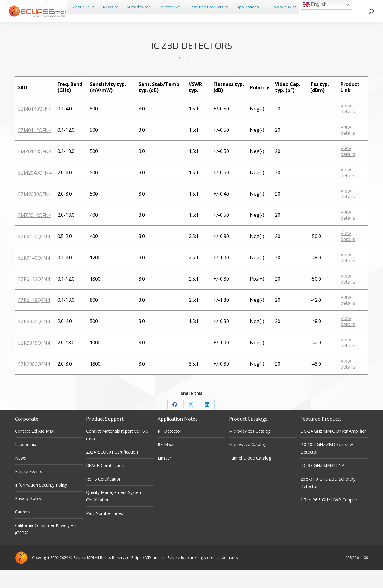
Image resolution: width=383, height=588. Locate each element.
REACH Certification (105, 484)
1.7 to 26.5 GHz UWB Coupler (329, 518)
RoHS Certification (104, 497)
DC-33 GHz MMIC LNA (322, 484)
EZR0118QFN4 (34, 319)
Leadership (26, 463)
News (20, 476)
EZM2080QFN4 (35, 212)
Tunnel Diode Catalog (250, 476)
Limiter (164, 476)
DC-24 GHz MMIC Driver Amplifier (333, 449)
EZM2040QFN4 (35, 191)
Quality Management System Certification (114, 514)
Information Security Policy (41, 503)
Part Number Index (105, 532)
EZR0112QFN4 (34, 297)
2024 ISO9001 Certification (112, 470)
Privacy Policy (28, 517)
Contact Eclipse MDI (35, 449)
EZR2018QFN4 (34, 361)
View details (348, 127)
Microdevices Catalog (250, 449)
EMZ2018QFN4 (35, 234)
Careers (22, 530)
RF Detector (170, 449)
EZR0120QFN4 (34, 255)
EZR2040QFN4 (34, 340)
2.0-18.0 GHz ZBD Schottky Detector (327, 466)
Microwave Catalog (248, 463)
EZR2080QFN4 (34, 382)
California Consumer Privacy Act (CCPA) (46, 547)
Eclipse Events (29, 490)
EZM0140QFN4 (35, 127)
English (315, 5)
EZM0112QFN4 (35, 148)
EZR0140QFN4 (34, 276)
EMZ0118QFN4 (35, 170)
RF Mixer (166, 463)
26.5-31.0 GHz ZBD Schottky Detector (328, 501)
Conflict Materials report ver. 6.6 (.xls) (117, 453)
